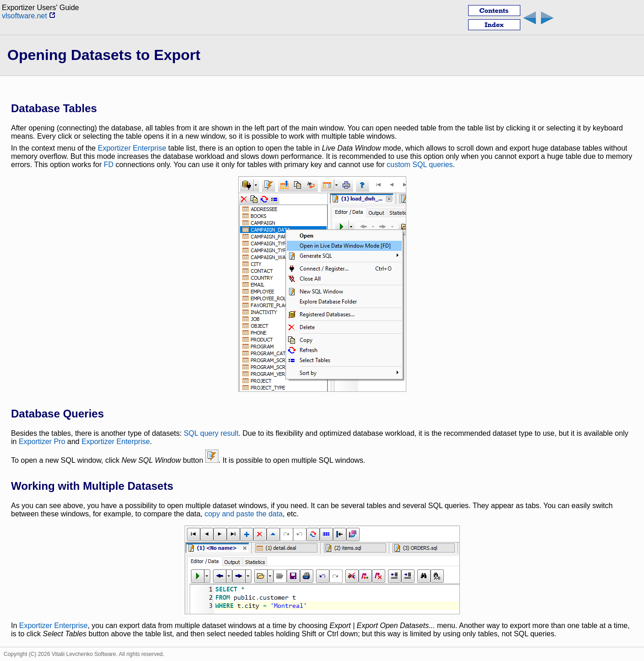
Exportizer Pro (42, 442)
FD (108, 165)
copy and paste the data (243, 514)
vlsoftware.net (29, 16)
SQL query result (211, 433)
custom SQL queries (420, 165)
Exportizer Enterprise (132, 148)
